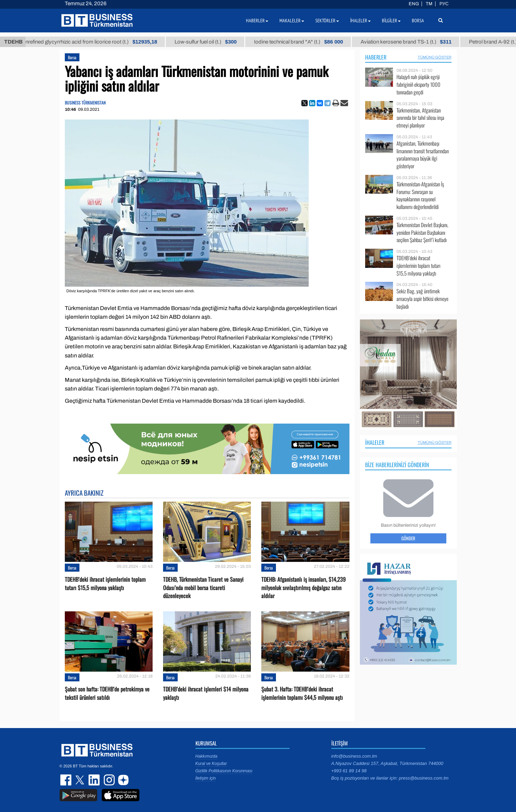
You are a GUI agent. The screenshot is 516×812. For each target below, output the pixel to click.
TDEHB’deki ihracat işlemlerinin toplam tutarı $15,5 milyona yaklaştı (105, 583)
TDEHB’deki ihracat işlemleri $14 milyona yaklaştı (206, 693)
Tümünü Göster (435, 57)
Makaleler (292, 21)
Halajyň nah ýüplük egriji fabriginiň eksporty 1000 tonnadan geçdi (418, 84)
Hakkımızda (206, 756)
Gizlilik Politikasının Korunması (224, 771)
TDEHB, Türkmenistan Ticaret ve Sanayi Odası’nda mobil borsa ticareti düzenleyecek (203, 587)
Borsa (72, 57)
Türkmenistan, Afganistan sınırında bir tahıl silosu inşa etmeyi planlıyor (420, 118)
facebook (67, 780)
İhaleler (375, 442)
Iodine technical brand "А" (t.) (307, 42)
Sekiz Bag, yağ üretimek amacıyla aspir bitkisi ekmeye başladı (422, 299)
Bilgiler (391, 21)
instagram (108, 780)
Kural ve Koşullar (211, 764)
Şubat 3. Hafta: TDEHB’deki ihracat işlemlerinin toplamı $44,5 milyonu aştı (302, 693)
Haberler (376, 57)
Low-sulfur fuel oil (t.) (214, 42)
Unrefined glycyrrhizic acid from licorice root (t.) (98, 42)
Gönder (408, 538)
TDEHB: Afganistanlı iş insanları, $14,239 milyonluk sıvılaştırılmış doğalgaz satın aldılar (303, 587)
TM (429, 4)
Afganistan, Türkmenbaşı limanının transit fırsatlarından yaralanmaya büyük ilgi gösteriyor (423, 155)
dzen (122, 780)
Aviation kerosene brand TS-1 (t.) (414, 42)
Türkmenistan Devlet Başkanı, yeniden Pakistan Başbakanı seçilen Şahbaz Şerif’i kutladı (422, 233)
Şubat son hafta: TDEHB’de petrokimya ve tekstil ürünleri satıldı (107, 693)
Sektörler (327, 21)
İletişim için (206, 778)
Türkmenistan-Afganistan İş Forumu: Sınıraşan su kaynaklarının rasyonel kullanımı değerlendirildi (420, 195)
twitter (80, 780)
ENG (414, 4)
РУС (444, 4)
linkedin (94, 780)
